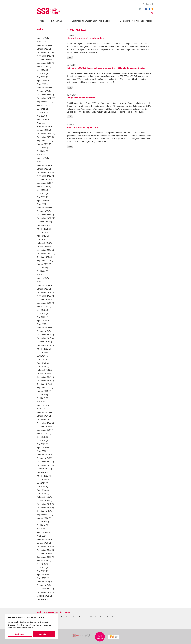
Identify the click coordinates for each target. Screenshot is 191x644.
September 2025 (44, 63)
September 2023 (44, 141)
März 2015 (42, 494)
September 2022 (44, 183)
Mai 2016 (41, 444)
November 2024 (44, 98)
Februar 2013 (43, 582)
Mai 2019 (41, 317)
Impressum (83, 617)
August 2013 (43, 561)
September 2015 (44, 472)
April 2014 (41, 532)
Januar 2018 (42, 374)
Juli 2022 (41, 190)
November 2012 (44, 592)
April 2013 (41, 575)
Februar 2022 (43, 208)
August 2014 (43, 518)
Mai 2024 (41, 116)
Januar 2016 (42, 458)
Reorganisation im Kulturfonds (81, 98)
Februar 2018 (43, 370)
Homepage (42, 21)
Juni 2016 (41, 441)
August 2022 (43, 186)
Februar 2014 (43, 539)
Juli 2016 (41, 437)
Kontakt (59, 21)
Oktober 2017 (43, 384)
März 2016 (42, 451)
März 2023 (42, 162)
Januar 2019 (42, 331)
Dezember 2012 (44, 589)
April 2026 (41, 38)
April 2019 (41, 321)
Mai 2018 (41, 359)
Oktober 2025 (43, 59)
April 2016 (41, 448)
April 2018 (41, 363)
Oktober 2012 (43, 596)
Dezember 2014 (44, 504)
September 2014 (44, 515)
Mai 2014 (41, 529)
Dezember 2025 (44, 52)
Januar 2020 (42, 289)
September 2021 (44, 225)
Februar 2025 (43, 88)
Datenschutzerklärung (23, 628)
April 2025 (41, 81)
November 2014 (44, 508)
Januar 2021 (42, 246)
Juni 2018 (41, 356)
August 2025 (43, 67)
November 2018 (44, 338)
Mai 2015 (41, 486)
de (147, 4)
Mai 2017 (41, 402)
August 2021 (43, 229)
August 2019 (43, 306)
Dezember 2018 (44, 335)
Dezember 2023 (44, 134)
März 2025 (42, 84)
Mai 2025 (41, 77)
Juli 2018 (41, 352)
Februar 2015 (43, 497)
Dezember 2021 (44, 215)
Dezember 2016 (44, 419)
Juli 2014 (41, 522)
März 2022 (42, 204)
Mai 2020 (41, 275)
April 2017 (41, 405)
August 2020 (43, 264)
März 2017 (42, 409)
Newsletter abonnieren (69, 617)
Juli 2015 (41, 479)
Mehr (70, 57)
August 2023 (43, 144)
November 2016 (44, 423)
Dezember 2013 (44, 546)
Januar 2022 (42, 211)
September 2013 (44, 557)
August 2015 (43, 476)
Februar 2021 (43, 243)
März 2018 (42, 366)
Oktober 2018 (43, 342)
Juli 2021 (41, 232)
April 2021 (41, 236)
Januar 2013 (42, 585)
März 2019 (42, 324)
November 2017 (44, 381)
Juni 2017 (41, 398)
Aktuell (149, 21)
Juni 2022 (41, 194)
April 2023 (41, 158)
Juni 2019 (41, 314)
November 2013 (44, 550)
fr (144, 4)
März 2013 (42, 578)
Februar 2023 (43, 165)
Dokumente (125, 21)
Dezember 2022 (44, 172)
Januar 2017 (42, 416)
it (150, 4)
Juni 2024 (41, 112)
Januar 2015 (42, 501)
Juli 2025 (41, 70)
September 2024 (44, 102)
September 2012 (44, 599)
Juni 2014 (41, 525)
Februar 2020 (43, 285)
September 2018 (44, 345)
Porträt (51, 21)
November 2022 (44, 176)
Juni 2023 (41, 151)
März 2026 (42, 42)
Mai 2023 (41, 155)
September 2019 (44, 303)
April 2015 (41, 490)
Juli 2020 (41, 268)
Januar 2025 (42, 91)
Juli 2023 (41, 148)
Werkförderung (138, 21)
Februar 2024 (43, 126)
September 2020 (44, 261)
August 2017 (43, 391)
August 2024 (43, 105)
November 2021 (44, 218)
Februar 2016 (43, 455)
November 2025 (44, 56)
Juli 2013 (41, 564)
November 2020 (44, 254)
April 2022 (41, 201)
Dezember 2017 (44, 377)
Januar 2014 (42, 543)
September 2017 (44, 388)
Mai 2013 (41, 571)
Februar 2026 (43, 45)
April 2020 (41, 278)
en (153, 4)
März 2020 (42, 282)
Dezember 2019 (44, 292)
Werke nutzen (104, 21)
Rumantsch (111, 617)
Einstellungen (20, 634)
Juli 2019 (41, 310)
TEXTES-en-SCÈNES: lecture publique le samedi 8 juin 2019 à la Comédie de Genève (106, 68)
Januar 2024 (42, 130)
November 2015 (44, 465)
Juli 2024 (41, 109)
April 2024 (41, 119)
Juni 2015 (41, 483)
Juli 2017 (41, 395)
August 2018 (43, 349)
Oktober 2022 (43, 179)
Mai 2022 (41, 197)
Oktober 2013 (43, 554)
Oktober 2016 (43, 426)
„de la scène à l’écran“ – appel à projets (85, 38)
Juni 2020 (41, 271)
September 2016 (44, 430)
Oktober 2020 (43, 257)
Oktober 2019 (43, 299)
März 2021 (42, 239)
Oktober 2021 (43, 222)
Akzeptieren (44, 634)
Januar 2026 (42, 49)
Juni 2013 (41, 568)
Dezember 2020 (44, 250)
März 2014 (42, 536)
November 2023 (44, 137)
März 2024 (42, 123)
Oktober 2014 (43, 511)
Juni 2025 (41, 74)
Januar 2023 (42, 169)
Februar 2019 (43, 328)
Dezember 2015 (44, 462)
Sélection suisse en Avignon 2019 (82, 127)
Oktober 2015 (43, 469)
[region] (32, 626)
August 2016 (43, 434)
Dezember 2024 (44, 95)
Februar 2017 (43, 412)
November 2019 (44, 296)
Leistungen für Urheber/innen (84, 21)
